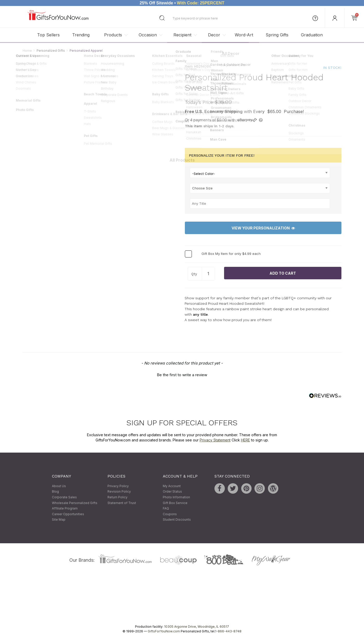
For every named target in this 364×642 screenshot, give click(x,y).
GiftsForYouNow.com (164, 631)
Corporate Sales (64, 497)
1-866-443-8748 (228, 631)
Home (27, 51)
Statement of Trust (122, 503)
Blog (55, 492)
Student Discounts (177, 520)
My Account (172, 486)
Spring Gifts (277, 35)
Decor (214, 35)
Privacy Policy (118, 486)
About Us (59, 486)
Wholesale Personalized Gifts (75, 503)
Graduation (312, 35)
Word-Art (244, 35)
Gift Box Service (175, 503)
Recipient (182, 35)
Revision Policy (119, 492)
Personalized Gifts (51, 51)
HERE (245, 440)
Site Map (59, 520)
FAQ (166, 509)
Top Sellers (48, 35)
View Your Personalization (263, 228)
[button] (182, 374)
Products (113, 35)
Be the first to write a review (182, 375)
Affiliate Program (65, 509)
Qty (194, 274)
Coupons (170, 514)
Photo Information (176, 497)
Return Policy (117, 497)
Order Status (172, 492)
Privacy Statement (215, 440)
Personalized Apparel (86, 51)
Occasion (148, 35)
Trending (81, 35)
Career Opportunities (68, 514)
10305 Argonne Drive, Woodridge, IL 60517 (197, 627)
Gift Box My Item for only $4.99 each (231, 254)
